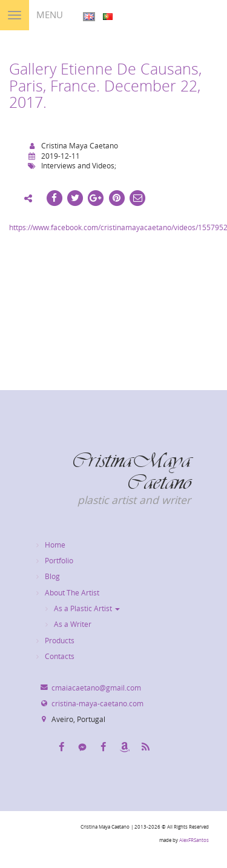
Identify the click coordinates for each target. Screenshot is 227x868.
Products (60, 641)
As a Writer (73, 624)
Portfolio (59, 561)
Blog (52, 576)
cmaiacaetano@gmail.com (96, 688)
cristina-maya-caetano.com (97, 704)
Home (55, 545)
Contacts (60, 656)
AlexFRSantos (194, 840)
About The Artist (72, 593)
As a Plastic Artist (87, 608)
